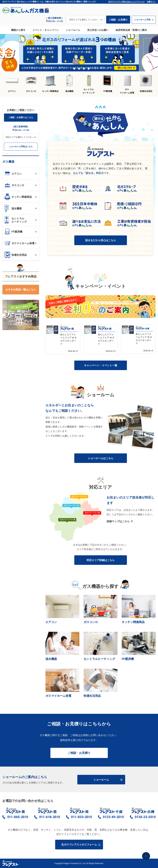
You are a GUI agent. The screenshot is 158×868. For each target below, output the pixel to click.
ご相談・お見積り (118, 20)
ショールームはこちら (101, 458)
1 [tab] (70, 69)
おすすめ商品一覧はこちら (21, 290)
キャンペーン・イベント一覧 (101, 365)
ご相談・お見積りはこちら (21, 117)
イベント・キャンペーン (46, 30)
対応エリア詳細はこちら (101, 560)
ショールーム (73, 30)
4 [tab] (84, 69)
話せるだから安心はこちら (101, 240)
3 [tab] (79, 69)
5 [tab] (89, 69)
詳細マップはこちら (118, 521)
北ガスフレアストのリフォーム (81, 845)
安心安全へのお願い (98, 30)
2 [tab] (74, 69)
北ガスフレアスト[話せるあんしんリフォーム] (126, 2)
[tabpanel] (79, 53)
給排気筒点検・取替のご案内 (131, 30)
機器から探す (18, 30)
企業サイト (151, 2)
